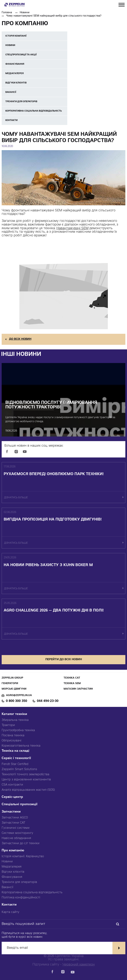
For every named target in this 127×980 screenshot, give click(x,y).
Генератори (10, 684)
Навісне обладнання (16, 838)
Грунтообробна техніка (18, 730)
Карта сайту (11, 912)
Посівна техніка (13, 736)
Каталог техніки (14, 714)
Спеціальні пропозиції (20, 805)
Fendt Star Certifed (15, 764)
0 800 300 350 (16, 701)
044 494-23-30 (48, 701)
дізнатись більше (16, 498)
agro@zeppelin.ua (19, 696)
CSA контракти (12, 785)
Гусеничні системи (16, 828)
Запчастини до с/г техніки (21, 843)
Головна (7, 13)
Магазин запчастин (78, 689)
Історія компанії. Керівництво (23, 856)
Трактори (8, 725)
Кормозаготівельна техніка (21, 746)
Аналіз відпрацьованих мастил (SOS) (28, 790)
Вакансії (7, 887)
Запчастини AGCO (15, 818)
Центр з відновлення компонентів (26, 780)
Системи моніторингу (17, 833)
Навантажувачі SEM (72, 228)
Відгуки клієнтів (13, 872)
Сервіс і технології (16, 758)
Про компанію (13, 851)
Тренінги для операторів (19, 882)
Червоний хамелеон (79, 965)
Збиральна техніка (15, 720)
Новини (25, 13)
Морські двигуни (14, 689)
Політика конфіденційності (21, 898)
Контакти (9, 905)
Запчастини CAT (13, 823)
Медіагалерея (12, 867)
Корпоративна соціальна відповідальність (32, 893)
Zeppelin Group (12, 678)
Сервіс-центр (12, 797)
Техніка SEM (72, 684)
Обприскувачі (12, 741)
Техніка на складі (15, 751)
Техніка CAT (72, 678)
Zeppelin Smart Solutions (19, 769)
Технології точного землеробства (25, 775)
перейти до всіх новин (64, 660)
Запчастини (11, 812)
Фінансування (12, 877)
